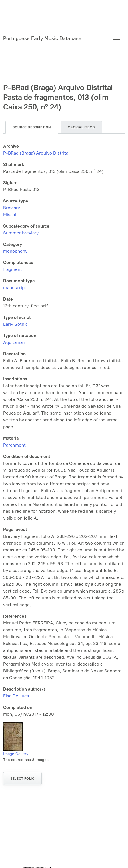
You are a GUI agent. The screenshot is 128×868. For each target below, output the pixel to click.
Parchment (14, 445)
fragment (13, 269)
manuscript (15, 288)
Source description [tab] (32, 127)
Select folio (22, 778)
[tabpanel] (64, 430)
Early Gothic (15, 324)
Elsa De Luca (16, 696)
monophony (15, 251)
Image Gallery (16, 754)
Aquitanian (14, 342)
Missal (10, 215)
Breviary (12, 208)
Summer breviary (21, 233)
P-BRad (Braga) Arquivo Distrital (36, 153)
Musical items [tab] (81, 127)
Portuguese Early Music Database (42, 38)
